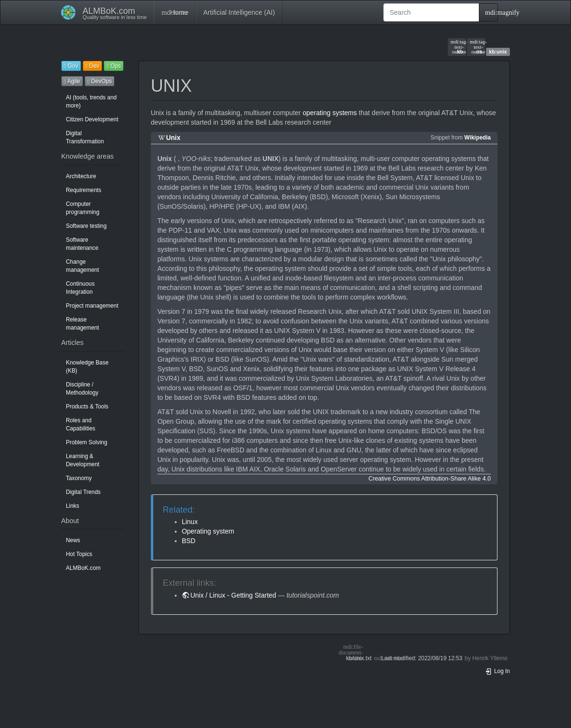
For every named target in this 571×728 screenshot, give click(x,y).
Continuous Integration (80, 288)
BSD (189, 541)
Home (174, 12)
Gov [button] (71, 66)
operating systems (330, 113)
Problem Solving (87, 442)
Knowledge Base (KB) (87, 367)
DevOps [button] (100, 81)
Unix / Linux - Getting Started (233, 595)
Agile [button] (72, 81)
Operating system (208, 531)
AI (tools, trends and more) (91, 102)
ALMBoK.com (83, 568)
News (73, 540)
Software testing (86, 226)
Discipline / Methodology (82, 389)
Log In (497, 671)
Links (73, 506)
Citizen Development (92, 119)
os (476, 47)
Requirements (84, 190)
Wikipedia (478, 138)
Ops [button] (114, 66)
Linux (190, 522)
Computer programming (83, 208)
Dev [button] (92, 66)
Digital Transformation (85, 137)
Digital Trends (83, 492)
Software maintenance (82, 244)
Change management (82, 266)
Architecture (81, 176)
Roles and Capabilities (80, 424)
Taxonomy (79, 478)
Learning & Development (83, 460)
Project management (92, 306)
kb (457, 47)
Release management (82, 324)
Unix (173, 138)
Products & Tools (87, 407)
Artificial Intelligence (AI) (239, 12)
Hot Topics (79, 554)
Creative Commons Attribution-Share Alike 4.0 (430, 479)
